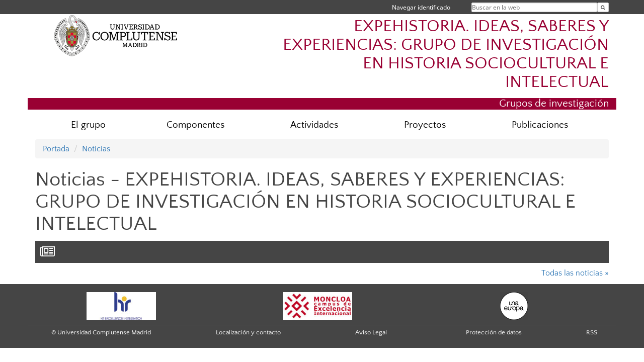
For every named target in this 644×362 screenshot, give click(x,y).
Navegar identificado (421, 7)
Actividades (314, 125)
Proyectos (425, 125)
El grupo (88, 125)
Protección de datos (494, 332)
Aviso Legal (371, 332)
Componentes (195, 125)
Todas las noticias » (575, 273)
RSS (592, 332)
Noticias (96, 149)
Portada (56, 149)
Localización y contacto (248, 332)
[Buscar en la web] (603, 7)
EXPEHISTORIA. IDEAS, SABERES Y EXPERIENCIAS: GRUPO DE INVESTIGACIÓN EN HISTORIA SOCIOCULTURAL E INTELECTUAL (446, 54)
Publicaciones (540, 125)
